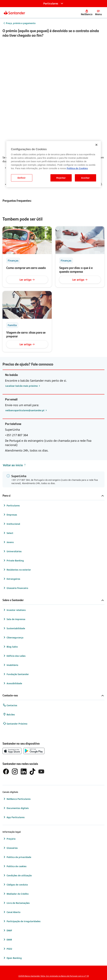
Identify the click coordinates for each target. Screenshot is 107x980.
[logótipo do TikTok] (32, 771)
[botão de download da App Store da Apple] (12, 751)
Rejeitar (61, 178)
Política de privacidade (17, 857)
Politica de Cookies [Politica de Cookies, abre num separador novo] (77, 168)
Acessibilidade (12, 683)
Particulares (11, 505)
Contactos (10, 705)
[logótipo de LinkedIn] (24, 771)
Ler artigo (27, 280)
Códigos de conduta (15, 885)
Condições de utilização (17, 875)
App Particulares (14, 817)
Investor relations (14, 610)
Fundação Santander (16, 674)
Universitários (12, 551)
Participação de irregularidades (22, 921)
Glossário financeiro (15, 588)
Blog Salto (10, 647)
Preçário (9, 839)
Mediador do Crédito (16, 894)
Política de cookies (15, 866)
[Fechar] (96, 145)
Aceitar (85, 178)
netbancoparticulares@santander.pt (25, 410)
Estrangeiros (12, 579)
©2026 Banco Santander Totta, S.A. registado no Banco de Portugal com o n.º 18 (54, 976)
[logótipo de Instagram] (15, 771)
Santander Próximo (15, 724)
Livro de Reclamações (16, 903)
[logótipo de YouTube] (41, 771)
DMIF (7, 930)
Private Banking (13, 560)
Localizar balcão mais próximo (22, 386)
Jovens (8, 542)
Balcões (9, 714)
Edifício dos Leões (14, 656)
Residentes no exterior (17, 570)
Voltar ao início (15, 465)
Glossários (10, 848)
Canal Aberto (12, 912)
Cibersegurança (13, 637)
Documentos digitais (16, 808)
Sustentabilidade (14, 628)
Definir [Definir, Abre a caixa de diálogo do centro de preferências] (22, 178)
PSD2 (7, 949)
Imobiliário (10, 665)
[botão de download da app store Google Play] (34, 751)
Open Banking (12, 958)
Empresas (10, 515)
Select (8, 533)
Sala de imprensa (14, 619)
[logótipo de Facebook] (6, 771)
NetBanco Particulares (17, 799)
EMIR (7, 940)
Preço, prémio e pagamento (21, 23)
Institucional (12, 524)
